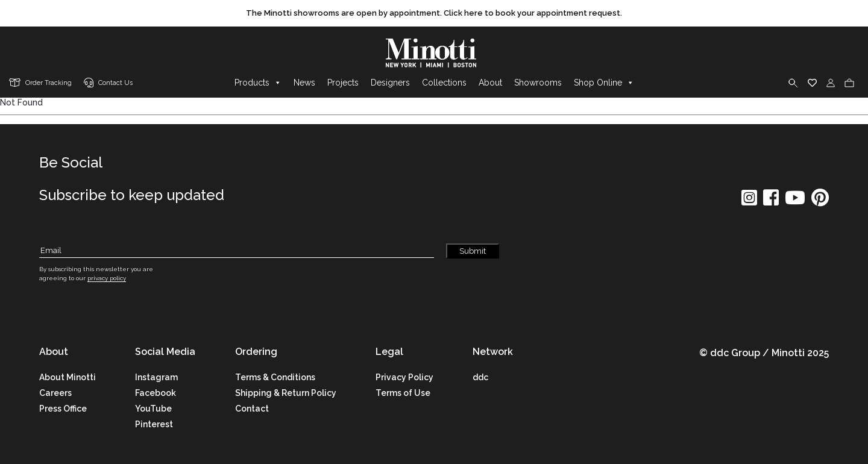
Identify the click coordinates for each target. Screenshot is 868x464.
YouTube (153, 409)
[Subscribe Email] (237, 251)
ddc (480, 377)
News (304, 83)
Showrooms (538, 83)
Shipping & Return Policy (286, 393)
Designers (390, 83)
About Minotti (68, 377)
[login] (831, 83)
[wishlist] (812, 83)
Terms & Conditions (275, 377)
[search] (793, 83)
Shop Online (604, 83)
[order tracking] (40, 83)
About (490, 83)
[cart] (849, 83)
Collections (444, 83)
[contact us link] (108, 83)
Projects (343, 83)
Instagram (156, 377)
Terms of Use (403, 393)
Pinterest (154, 424)
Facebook (156, 393)
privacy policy (107, 278)
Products (258, 83)
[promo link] (434, 13)
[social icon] (749, 202)
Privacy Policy (404, 377)
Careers (55, 393)
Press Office (63, 409)
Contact (252, 409)
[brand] (434, 53)
